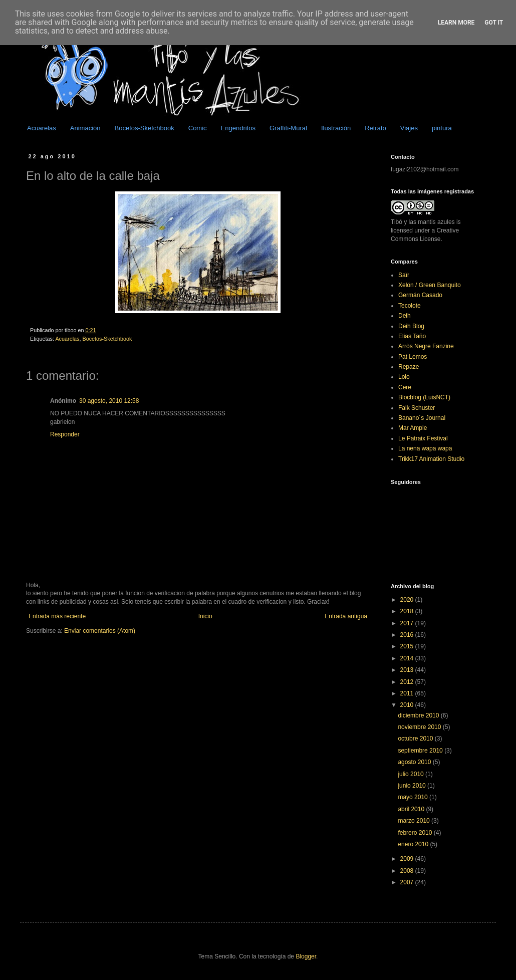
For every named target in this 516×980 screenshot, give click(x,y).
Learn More (456, 23)
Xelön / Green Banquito (430, 285)
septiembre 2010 (421, 751)
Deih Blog (411, 326)
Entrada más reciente (57, 616)
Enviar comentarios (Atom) (100, 631)
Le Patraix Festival (423, 438)
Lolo (404, 377)
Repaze (409, 367)
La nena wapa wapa (425, 448)
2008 (408, 871)
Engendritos (238, 128)
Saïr (404, 275)
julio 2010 (412, 774)
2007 (408, 882)
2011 (408, 693)
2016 (408, 635)
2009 (408, 859)
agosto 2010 (415, 762)
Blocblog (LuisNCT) (424, 397)
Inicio (205, 616)
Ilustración (336, 128)
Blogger (306, 956)
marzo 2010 (415, 821)
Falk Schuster (417, 408)
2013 (408, 670)
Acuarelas (42, 128)
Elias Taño (412, 336)
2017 (408, 623)
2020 (408, 600)
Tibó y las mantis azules (423, 222)
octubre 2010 (416, 739)
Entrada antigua (346, 616)
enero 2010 (414, 844)
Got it (494, 23)
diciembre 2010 (419, 715)
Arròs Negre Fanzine (426, 346)
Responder (65, 434)
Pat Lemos (413, 357)
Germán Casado (420, 295)
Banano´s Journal (422, 418)
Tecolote (410, 306)
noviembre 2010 (420, 727)
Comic (198, 128)
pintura (442, 128)
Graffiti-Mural (288, 128)
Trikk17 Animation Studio (431, 459)
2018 (408, 611)
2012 (408, 682)
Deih (405, 316)
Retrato (375, 128)
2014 (408, 658)
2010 (408, 705)
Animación (85, 128)
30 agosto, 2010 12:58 (109, 401)
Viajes (409, 128)
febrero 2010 (416, 833)
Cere (405, 387)
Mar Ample (413, 428)
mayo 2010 (414, 797)
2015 (408, 646)
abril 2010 (412, 809)
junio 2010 (413, 786)
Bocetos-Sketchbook (145, 128)
